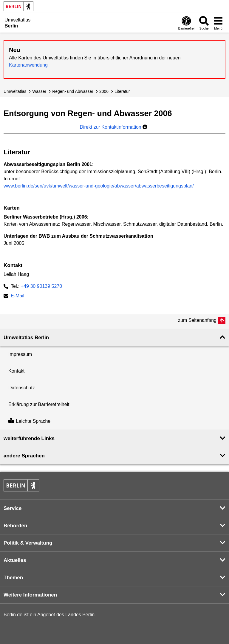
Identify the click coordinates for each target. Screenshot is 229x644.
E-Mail (17, 296)
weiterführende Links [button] (29, 438)
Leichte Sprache (29, 421)
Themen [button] (13, 578)
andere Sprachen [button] (24, 456)
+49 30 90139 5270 (41, 286)
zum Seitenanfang (197, 320)
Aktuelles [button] (15, 560)
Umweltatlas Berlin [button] (26, 338)
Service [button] (13, 508)
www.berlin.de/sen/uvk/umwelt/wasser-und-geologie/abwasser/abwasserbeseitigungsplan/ (99, 186)
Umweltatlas (15, 91)
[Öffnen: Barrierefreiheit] (186, 23)
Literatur (122, 91)
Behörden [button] (15, 526)
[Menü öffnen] (218, 23)
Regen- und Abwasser (73, 91)
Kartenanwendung (28, 65)
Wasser (39, 91)
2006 (104, 91)
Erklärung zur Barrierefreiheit (39, 404)
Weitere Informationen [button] (30, 595)
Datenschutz (22, 388)
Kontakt (16, 371)
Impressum (20, 354)
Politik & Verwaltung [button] (28, 543)
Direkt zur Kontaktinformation (113, 127)
